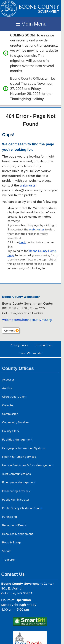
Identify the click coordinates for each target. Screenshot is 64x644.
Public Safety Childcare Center (22, 508)
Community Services (16, 422)
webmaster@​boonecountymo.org (27, 320)
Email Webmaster (31, 353)
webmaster (28, 185)
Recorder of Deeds (14, 525)
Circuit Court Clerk (14, 397)
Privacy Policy (19, 345)
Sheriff (6, 551)
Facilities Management (17, 439)
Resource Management (18, 534)
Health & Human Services (19, 457)
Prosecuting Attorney (16, 491)
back (23, 242)
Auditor (7, 388)
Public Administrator (16, 499)
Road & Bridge (12, 542)
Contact (8, 331)
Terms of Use (43, 345)
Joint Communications (16, 474)
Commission (10, 414)
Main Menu (31, 24)
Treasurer (9, 560)
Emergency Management (19, 482)
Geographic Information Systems (24, 448)
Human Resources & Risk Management (28, 465)
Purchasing (10, 517)
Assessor (8, 379)
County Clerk (11, 431)
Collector (8, 405)
